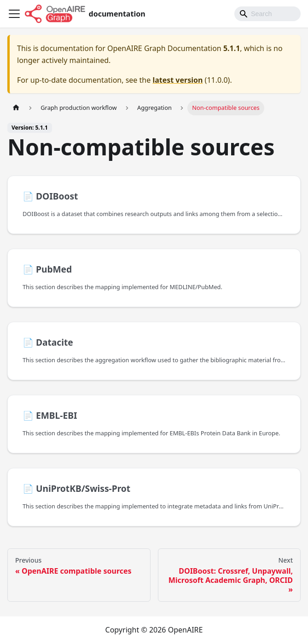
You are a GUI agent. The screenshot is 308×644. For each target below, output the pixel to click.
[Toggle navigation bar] (14, 14)
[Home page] (16, 108)
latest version (177, 80)
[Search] (267, 14)
